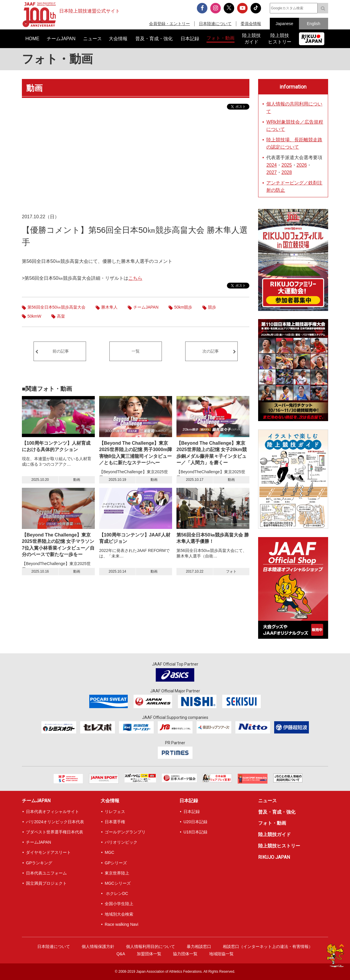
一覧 (136, 351)
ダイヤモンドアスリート (48, 852)
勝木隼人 (109, 307)
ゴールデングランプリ (125, 832)
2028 (287, 172)
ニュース (267, 801)
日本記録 (189, 801)
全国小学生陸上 (119, 904)
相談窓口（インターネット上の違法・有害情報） (268, 946)
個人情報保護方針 (98, 946)
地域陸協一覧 (221, 954)
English (314, 24)
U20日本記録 (195, 822)
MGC (110, 852)
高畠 (61, 316)
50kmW (34, 316)
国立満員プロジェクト (46, 883)
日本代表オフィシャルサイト (52, 812)
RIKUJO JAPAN (274, 857)
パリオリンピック (121, 842)
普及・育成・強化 (277, 812)
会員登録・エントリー (169, 24)
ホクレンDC (116, 893)
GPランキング (39, 863)
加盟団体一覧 (149, 954)
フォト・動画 (57, 59)
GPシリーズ (116, 863)
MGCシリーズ (118, 883)
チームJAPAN (146, 307)
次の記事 (211, 351)
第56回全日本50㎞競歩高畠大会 (56, 307)
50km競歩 (183, 307)
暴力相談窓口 (199, 946)
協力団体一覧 (185, 954)
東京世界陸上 (117, 873)
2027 (272, 172)
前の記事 (61, 351)
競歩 (212, 307)
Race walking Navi (121, 924)
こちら (135, 278)
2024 (272, 165)
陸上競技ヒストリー (279, 846)
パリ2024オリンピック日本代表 (55, 822)
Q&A (121, 954)
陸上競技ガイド (274, 834)
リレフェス (115, 812)
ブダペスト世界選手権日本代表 (55, 832)
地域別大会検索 (119, 914)
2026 (302, 165)
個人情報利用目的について (150, 946)
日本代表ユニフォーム (46, 873)
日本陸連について (215, 24)
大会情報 (110, 801)
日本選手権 (115, 822)
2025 (287, 165)
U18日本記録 (195, 832)
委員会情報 (251, 24)
